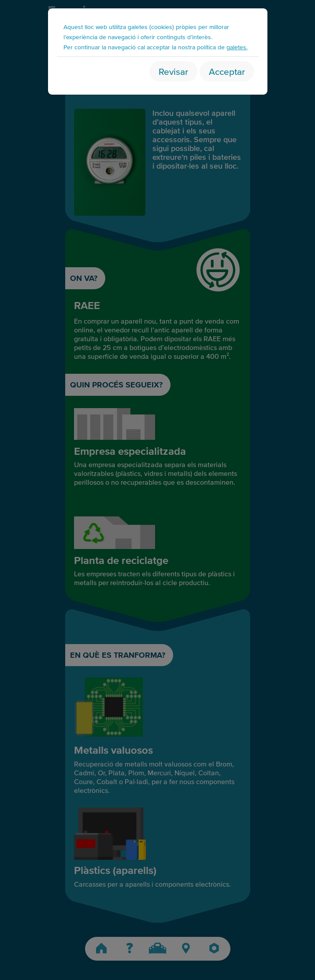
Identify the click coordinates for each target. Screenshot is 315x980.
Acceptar (227, 71)
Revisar (173, 71)
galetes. (237, 47)
